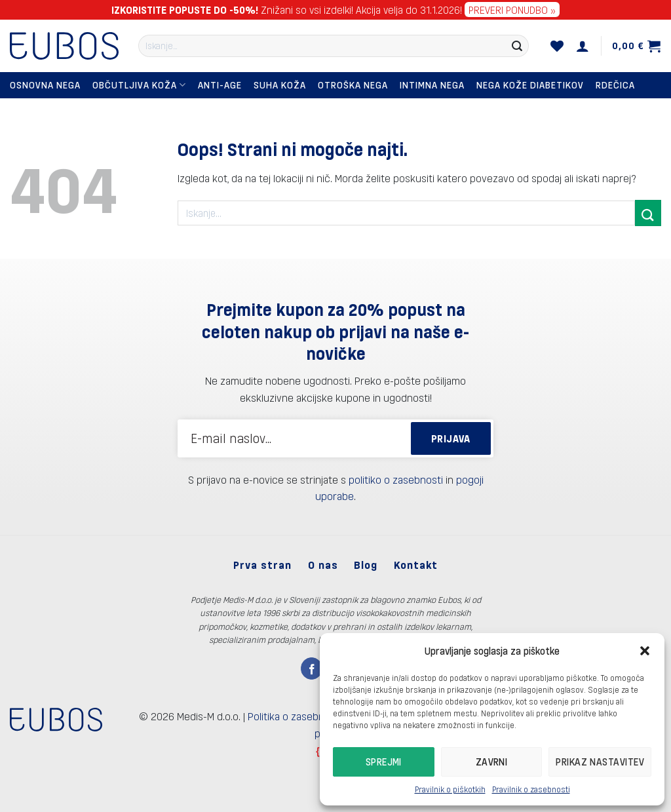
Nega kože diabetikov (530, 85)
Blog (366, 565)
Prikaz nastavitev (600, 762)
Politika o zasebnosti (295, 716)
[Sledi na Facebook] (312, 668)
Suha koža (280, 85)
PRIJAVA (451, 438)
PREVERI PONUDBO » (512, 10)
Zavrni (492, 762)
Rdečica (615, 85)
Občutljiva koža (139, 85)
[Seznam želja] (557, 46)
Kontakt (416, 565)
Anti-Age (220, 85)
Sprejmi (384, 762)
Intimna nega (432, 85)
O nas (323, 565)
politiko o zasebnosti (396, 479)
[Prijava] (583, 46)
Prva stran (262, 565)
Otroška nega (353, 85)
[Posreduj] (517, 46)
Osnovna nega (45, 85)
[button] (645, 651)
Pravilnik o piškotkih (450, 789)
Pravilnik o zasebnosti (531, 789)
